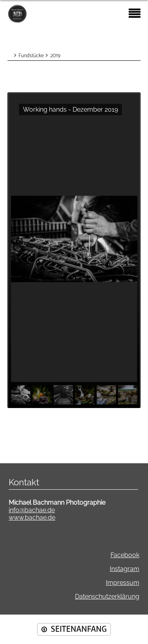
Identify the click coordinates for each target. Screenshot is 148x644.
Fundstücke (31, 56)
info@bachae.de (32, 510)
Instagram (125, 569)
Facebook (125, 555)
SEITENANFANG (79, 629)
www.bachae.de (32, 518)
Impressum (123, 583)
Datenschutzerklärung (107, 596)
